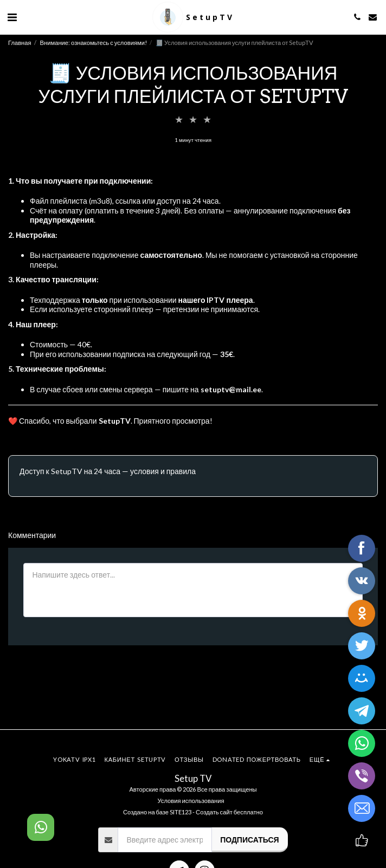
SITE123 (181, 812)
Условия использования (191, 801)
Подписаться (249, 840)
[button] (12, 17)
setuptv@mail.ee (231, 389)
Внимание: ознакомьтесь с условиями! (94, 43)
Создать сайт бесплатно (229, 812)
